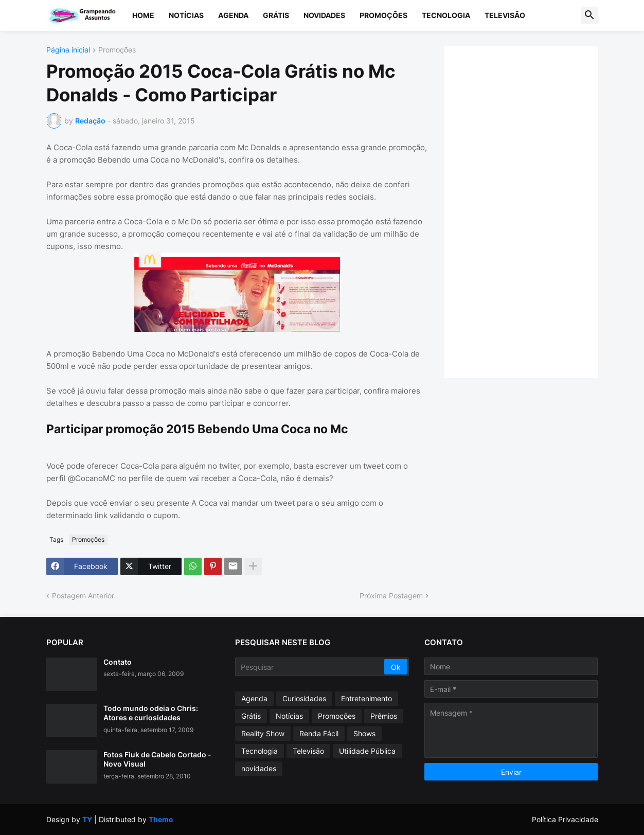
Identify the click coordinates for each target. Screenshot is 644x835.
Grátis (276, 15)
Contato (118, 662)
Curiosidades (304, 698)
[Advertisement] (531, 211)
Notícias (186, 15)
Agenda (233, 15)
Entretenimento (366, 698)
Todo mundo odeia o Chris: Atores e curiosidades (151, 713)
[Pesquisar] (310, 667)
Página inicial (68, 50)
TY (87, 819)
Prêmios (384, 716)
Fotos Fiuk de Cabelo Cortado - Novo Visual (157, 759)
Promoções (383, 15)
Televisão (505, 15)
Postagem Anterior (83, 596)
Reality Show (263, 733)
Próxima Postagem (391, 596)
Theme (161, 819)
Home (143, 15)
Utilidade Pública (367, 751)
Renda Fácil (319, 733)
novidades (259, 768)
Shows (364, 733)
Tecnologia (446, 15)
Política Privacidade (565, 819)
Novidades (324, 15)
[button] (589, 15)
